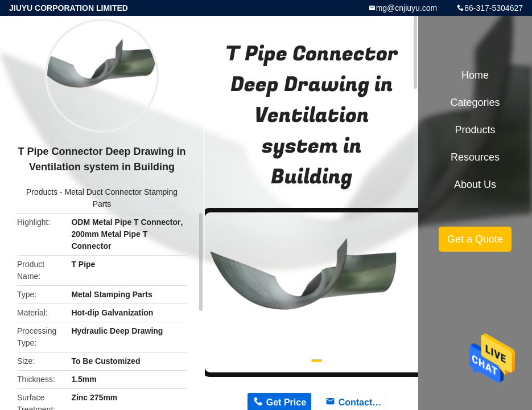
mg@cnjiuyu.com (407, 8)
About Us (475, 184)
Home (475, 75)
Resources (475, 157)
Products (42, 192)
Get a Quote (475, 239)
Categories (475, 102)
